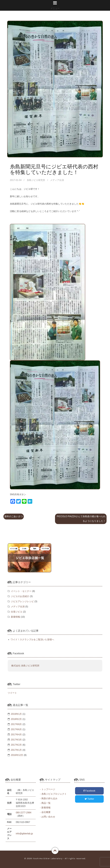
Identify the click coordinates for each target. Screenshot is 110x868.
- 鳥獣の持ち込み (49, 798)
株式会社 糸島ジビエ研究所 (25, 666)
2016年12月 (17, 755)
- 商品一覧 (45, 803)
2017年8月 (16, 724)
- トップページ (48, 789)
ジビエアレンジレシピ (22, 601)
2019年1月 (16, 714)
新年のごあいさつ (14, 516)
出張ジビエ (17, 612)
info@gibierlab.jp (24, 834)
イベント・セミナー (21, 591)
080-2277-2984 (24, 813)
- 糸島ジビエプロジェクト (53, 794)
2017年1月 (16, 750)
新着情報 (15, 617)
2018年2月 (16, 719)
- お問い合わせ (48, 817)
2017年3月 (16, 740)
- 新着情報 (45, 808)
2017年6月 (16, 729)
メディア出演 (57, 180)
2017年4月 (16, 735)
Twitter (89, 799)
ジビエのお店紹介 (20, 596)
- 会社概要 (45, 812)
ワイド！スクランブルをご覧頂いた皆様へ (32, 640)
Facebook (89, 791)
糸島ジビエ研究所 (36, 180)
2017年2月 (16, 745)
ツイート (12, 693)
